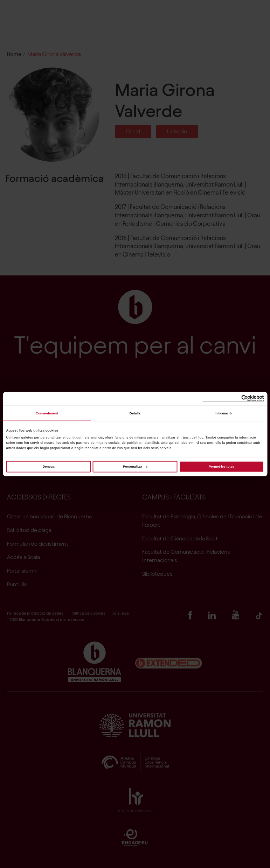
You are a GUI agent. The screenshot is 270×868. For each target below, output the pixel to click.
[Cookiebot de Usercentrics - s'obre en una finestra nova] (233, 399)
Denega (49, 467)
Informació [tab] (223, 413)
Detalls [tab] (135, 413)
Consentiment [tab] (47, 413)
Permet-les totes (221, 467)
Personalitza (135, 467)
